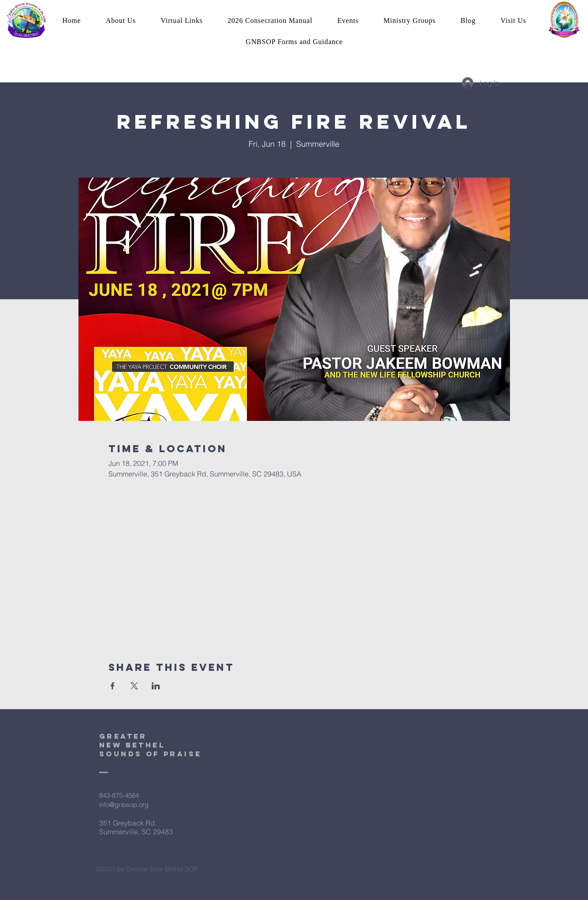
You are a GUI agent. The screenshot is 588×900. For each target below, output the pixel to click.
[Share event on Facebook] (113, 686)
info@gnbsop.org (124, 805)
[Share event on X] (134, 686)
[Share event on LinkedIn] (156, 686)
